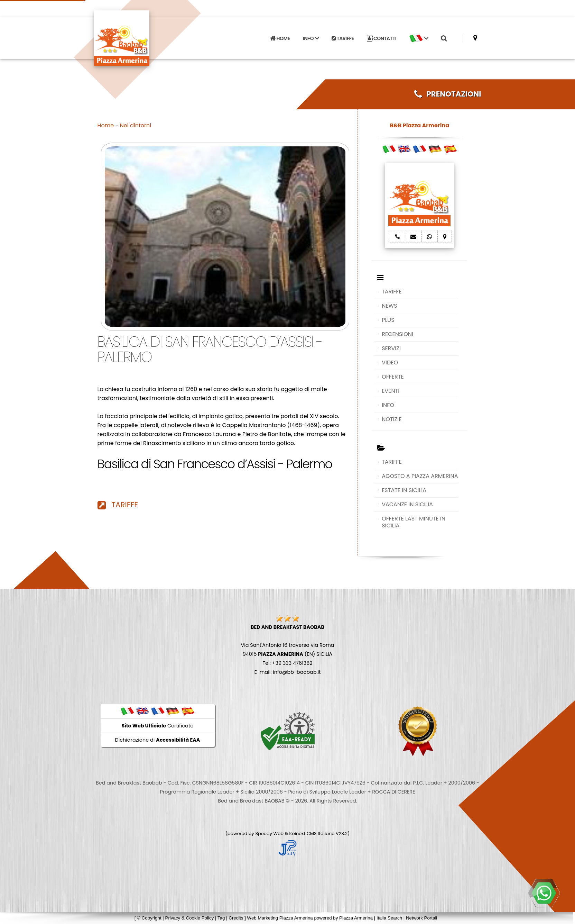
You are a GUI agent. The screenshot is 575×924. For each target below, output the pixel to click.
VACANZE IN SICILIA (407, 504)
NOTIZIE (392, 419)
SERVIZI (391, 348)
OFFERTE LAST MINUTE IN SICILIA (414, 522)
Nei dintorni (136, 125)
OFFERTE (393, 377)
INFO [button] (311, 38)
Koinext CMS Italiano (313, 834)
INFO (388, 405)
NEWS (389, 306)
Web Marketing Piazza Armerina (280, 918)
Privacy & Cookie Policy (190, 918)
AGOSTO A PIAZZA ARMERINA (420, 476)
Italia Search (389, 918)
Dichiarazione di (158, 740)
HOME (280, 38)
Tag (221, 918)
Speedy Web (269, 834)
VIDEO (390, 363)
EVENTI (391, 391)
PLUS (388, 320)
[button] (419, 38)
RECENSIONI (397, 334)
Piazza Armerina (356, 918)
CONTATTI (382, 38)
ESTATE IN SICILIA (404, 490)
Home (106, 125)
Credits (236, 918)
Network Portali (421, 918)
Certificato (158, 726)
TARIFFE (343, 38)
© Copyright (149, 918)
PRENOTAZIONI (448, 94)
